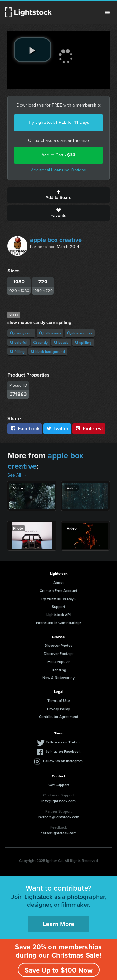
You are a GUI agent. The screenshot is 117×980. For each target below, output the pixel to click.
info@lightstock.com (58, 801)
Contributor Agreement (59, 716)
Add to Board (58, 195)
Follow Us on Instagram (63, 761)
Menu (107, 12)
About (58, 582)
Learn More (58, 924)
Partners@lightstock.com (58, 817)
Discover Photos (58, 645)
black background (48, 351)
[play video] (32, 50)
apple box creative (56, 240)
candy (41, 342)
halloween (50, 333)
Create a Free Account (58, 591)
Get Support (59, 785)
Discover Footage (59, 653)
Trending (59, 670)
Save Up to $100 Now (59, 970)
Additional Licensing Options (58, 170)
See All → (17, 475)
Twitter (57, 428)
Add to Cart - (58, 155)
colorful (19, 342)
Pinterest (89, 428)
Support (58, 606)
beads (61, 342)
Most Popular (58, 662)
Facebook (25, 428)
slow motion (80, 333)
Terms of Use (59, 701)
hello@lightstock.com (58, 833)
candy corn (21, 333)
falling (17, 351)
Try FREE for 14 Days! (59, 599)
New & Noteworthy (58, 677)
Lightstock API (58, 615)
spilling (83, 342)
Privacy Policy (58, 709)
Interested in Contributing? (59, 623)
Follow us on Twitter (63, 742)
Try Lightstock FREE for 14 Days (59, 122)
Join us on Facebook (63, 751)
